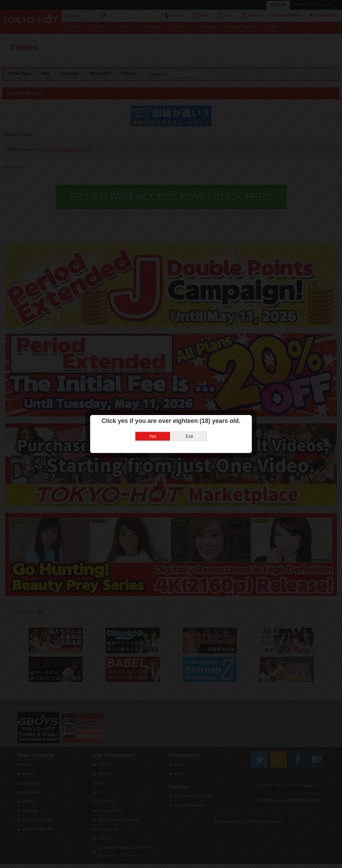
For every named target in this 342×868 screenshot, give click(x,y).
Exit (188, 410)
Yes (151, 410)
